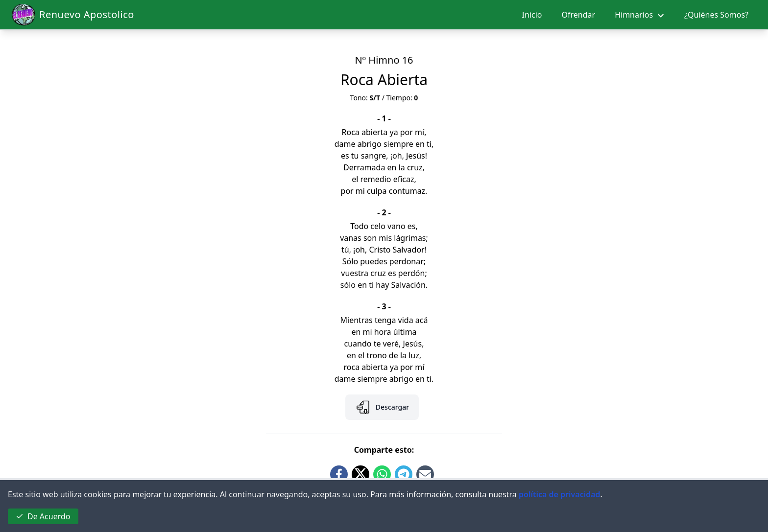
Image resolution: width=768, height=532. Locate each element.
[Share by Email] (425, 474)
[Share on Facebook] (339, 474)
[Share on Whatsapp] (382, 474)
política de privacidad (560, 494)
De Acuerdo (43, 516)
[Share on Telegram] (404, 474)
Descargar (382, 407)
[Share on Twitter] (360, 474)
